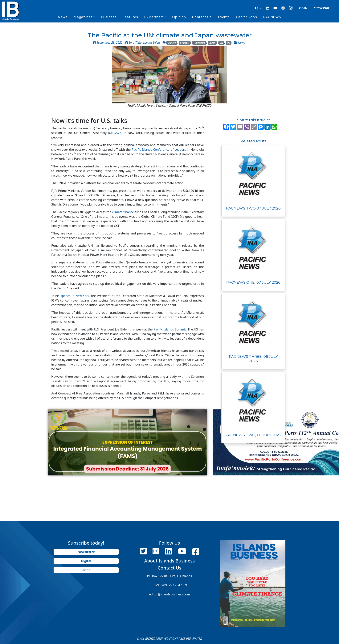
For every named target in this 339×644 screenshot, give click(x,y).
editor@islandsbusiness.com (169, 594)
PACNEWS (272, 17)
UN (221, 43)
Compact (185, 43)
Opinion (179, 17)
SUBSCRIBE (322, 8)
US (229, 43)
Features (130, 17)
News (63, 17)
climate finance (123, 212)
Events (224, 17)
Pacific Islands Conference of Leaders (159, 150)
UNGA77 (115, 133)
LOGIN (302, 8)
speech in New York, (76, 296)
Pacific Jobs (246, 17)
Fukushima (199, 43)
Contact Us (202, 17)
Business (109, 17)
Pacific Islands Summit (170, 329)
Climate (172, 43)
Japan (212, 43)
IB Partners (154, 17)
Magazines (83, 17)
